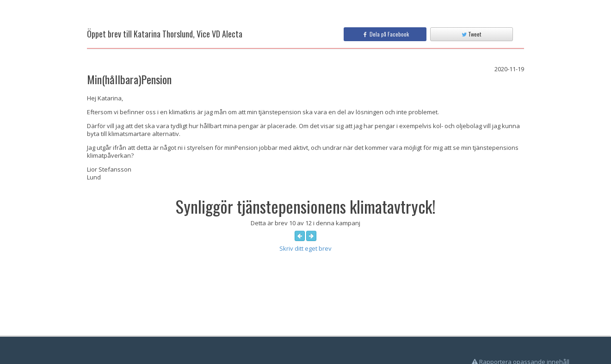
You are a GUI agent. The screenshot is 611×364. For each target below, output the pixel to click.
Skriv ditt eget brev (305, 248)
